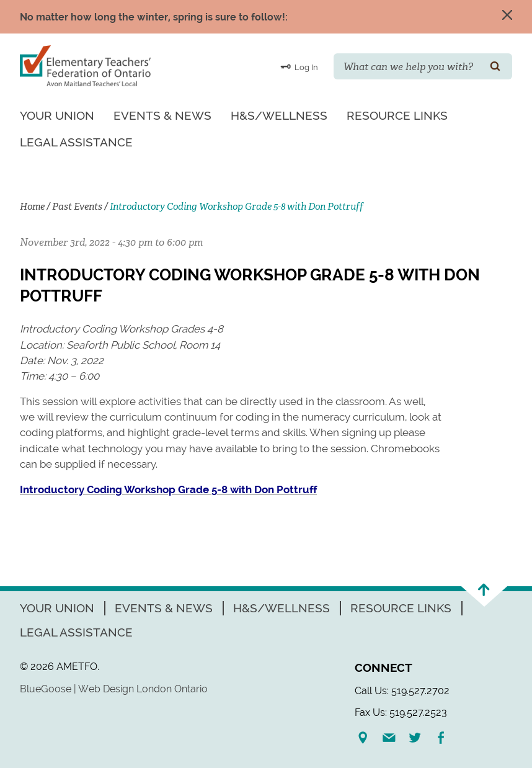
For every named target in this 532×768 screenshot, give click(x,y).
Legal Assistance (76, 142)
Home (32, 207)
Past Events (77, 207)
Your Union (57, 115)
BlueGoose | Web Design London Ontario (114, 689)
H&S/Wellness (279, 115)
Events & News (162, 115)
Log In (299, 66)
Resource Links (397, 115)
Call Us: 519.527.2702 (402, 691)
